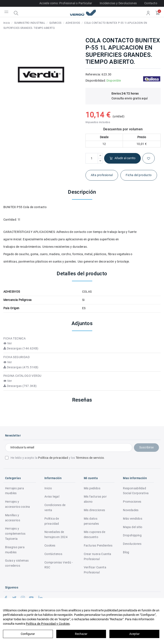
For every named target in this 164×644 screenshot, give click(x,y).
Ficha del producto (139, 175)
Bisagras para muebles (15, 550)
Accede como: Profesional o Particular (66, 3)
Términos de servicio (90, 458)
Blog (126, 552)
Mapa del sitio (133, 527)
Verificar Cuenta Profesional (95, 570)
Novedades (131, 510)
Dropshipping (132, 535)
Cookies (50, 545)
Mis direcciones (94, 510)
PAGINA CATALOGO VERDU (22, 376)
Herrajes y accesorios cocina (18, 504)
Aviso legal (52, 497)
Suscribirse (146, 447)
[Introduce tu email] (69, 448)
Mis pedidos (92, 488)
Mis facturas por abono (95, 499)
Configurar (28, 634)
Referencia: (93, 74)
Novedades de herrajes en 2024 (56, 534)
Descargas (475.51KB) (21, 367)
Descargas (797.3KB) (20, 386)
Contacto (151, 3)
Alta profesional (102, 175)
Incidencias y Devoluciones (118, 3)
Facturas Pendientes (98, 545)
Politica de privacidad (52, 521)
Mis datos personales (91, 521)
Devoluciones (132, 544)
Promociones (132, 502)
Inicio (48, 488)
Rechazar (81, 634)
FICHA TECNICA (14, 338)
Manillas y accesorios (13, 518)
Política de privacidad (53, 458)
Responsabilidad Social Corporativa (136, 491)
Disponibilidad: (96, 81)
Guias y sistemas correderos (17, 563)
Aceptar (134, 634)
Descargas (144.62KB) (21, 348)
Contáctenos (53, 554)
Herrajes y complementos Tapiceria (15, 534)
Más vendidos (133, 519)
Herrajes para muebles (14, 491)
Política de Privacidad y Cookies (48, 624)
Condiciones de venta (55, 508)
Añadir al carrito (122, 158)
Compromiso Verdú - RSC (59, 565)
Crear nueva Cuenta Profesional (98, 556)
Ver (8, 343)
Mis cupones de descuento (95, 534)
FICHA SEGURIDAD (17, 357)
